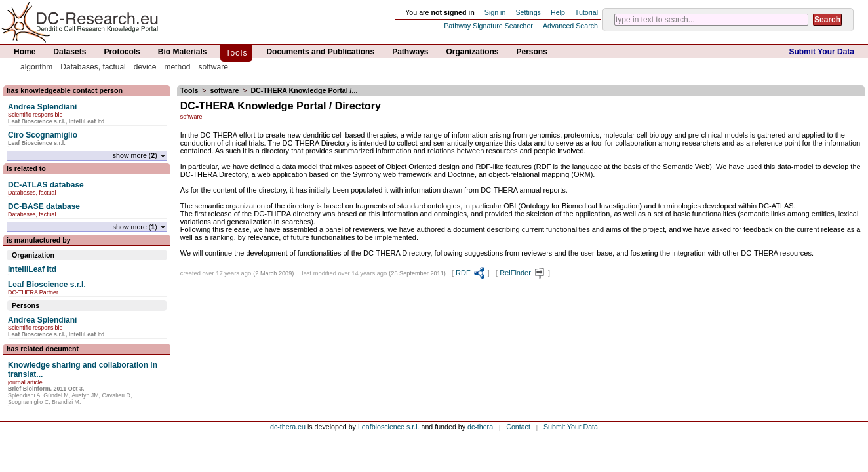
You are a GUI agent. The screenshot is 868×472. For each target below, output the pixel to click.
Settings (528, 12)
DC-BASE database (44, 206)
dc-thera (480, 427)
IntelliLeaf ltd (32, 269)
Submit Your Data (821, 52)
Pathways (410, 52)
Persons (532, 52)
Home (25, 52)
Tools (236, 53)
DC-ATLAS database (46, 185)
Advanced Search (570, 26)
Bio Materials (183, 52)
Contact (518, 427)
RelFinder (523, 273)
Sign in (495, 12)
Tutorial (586, 12)
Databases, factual (93, 67)
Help (558, 12)
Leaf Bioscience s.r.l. (47, 285)
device (145, 67)
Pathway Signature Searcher (488, 26)
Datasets (69, 52)
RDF (471, 273)
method (177, 67)
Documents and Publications (320, 52)
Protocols (122, 52)
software (213, 67)
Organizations (473, 52)
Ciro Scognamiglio (43, 135)
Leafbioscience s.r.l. (389, 427)
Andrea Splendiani (42, 107)
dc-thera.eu (288, 427)
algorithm (36, 67)
